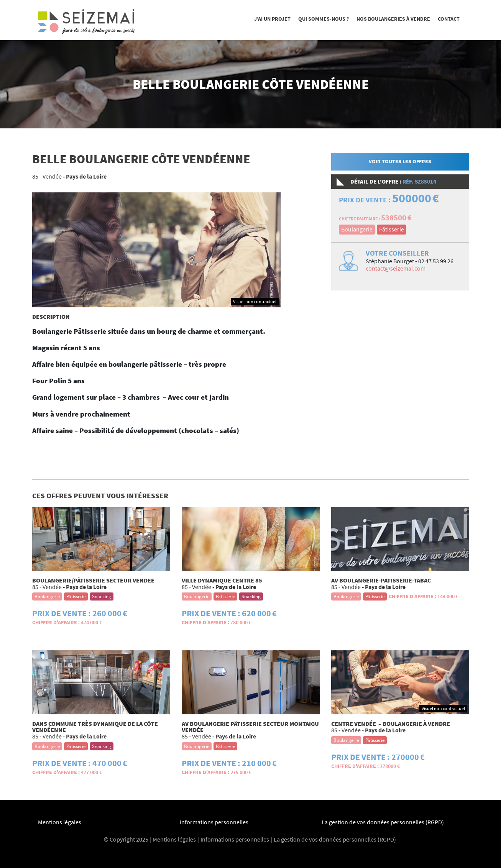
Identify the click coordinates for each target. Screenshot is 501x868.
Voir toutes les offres (400, 161)
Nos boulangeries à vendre (393, 19)
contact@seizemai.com (396, 268)
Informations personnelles (214, 822)
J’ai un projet (272, 19)
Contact (449, 19)
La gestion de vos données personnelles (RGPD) (383, 822)
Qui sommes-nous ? (324, 19)
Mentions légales (60, 822)
